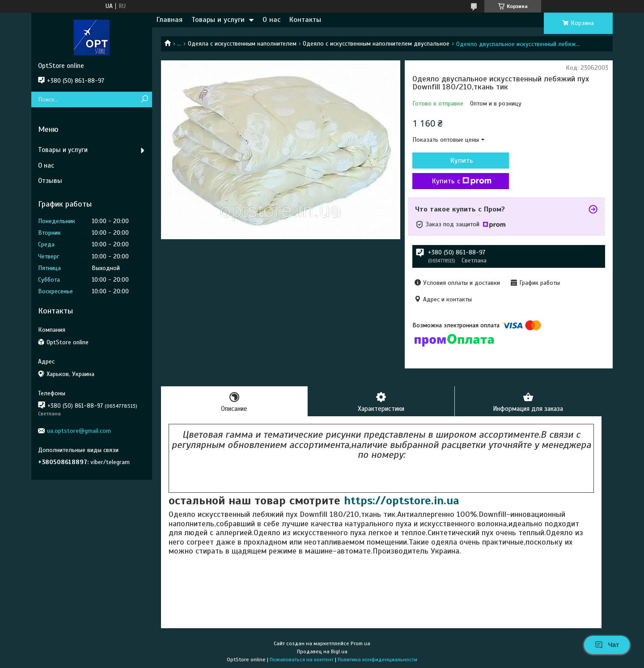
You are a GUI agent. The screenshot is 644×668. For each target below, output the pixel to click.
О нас (271, 20)
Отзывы (50, 181)
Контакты (305, 20)
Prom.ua (360, 643)
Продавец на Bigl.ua (322, 651)
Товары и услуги (218, 20)
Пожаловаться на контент (302, 660)
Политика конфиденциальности (377, 660)
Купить (460, 161)
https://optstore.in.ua (402, 501)
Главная (169, 20)
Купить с (460, 181)
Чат (607, 645)
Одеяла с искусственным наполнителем (242, 44)
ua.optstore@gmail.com (79, 431)
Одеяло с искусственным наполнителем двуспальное (376, 44)
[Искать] (144, 99)
